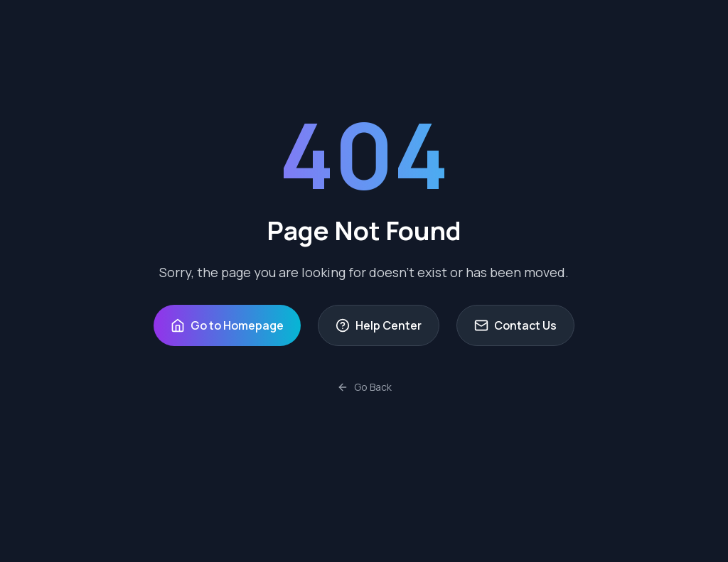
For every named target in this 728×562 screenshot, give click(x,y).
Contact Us (515, 325)
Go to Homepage (227, 325)
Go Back (364, 387)
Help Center (379, 325)
